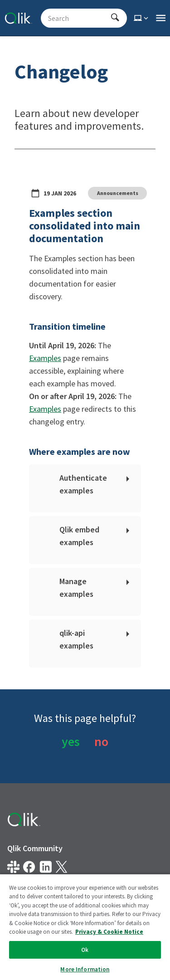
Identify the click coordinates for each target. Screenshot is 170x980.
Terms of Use (121, 908)
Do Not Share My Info (41, 925)
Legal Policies (103, 892)
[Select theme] (142, 18)
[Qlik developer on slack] (13, 867)
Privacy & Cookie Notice (45, 908)
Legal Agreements (36, 892)
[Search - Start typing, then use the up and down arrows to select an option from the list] (78, 18)
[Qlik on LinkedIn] (46, 867)
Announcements (118, 193)
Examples (45, 358)
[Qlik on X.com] (61, 867)
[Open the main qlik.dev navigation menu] (161, 18)
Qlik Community (35, 848)
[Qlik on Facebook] (29, 867)
